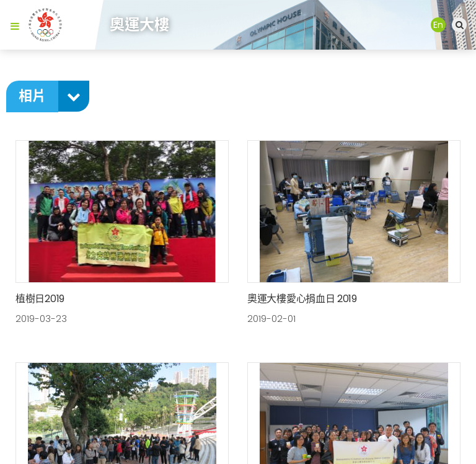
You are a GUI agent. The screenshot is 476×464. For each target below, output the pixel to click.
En (438, 25)
